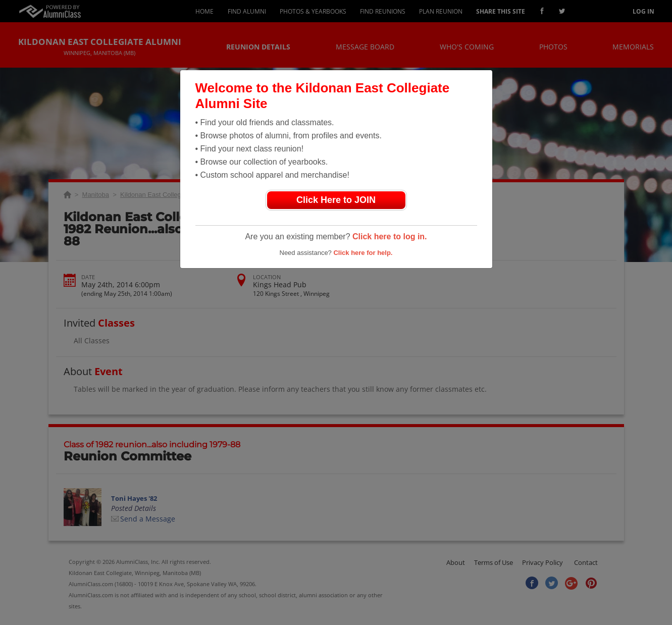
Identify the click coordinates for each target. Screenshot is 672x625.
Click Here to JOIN (336, 200)
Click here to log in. (390, 237)
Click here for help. (363, 253)
